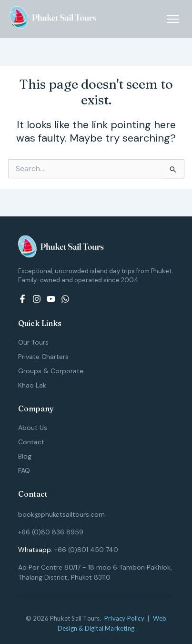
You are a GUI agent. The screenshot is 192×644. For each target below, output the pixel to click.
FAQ (24, 470)
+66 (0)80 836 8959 (51, 532)
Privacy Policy (124, 618)
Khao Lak (32, 385)
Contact (31, 442)
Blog (25, 456)
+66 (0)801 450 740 (86, 550)
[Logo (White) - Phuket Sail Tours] (53, 17)
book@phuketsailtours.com (61, 514)
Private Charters (43, 357)
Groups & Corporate (51, 371)
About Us (33, 428)
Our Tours (33, 342)
